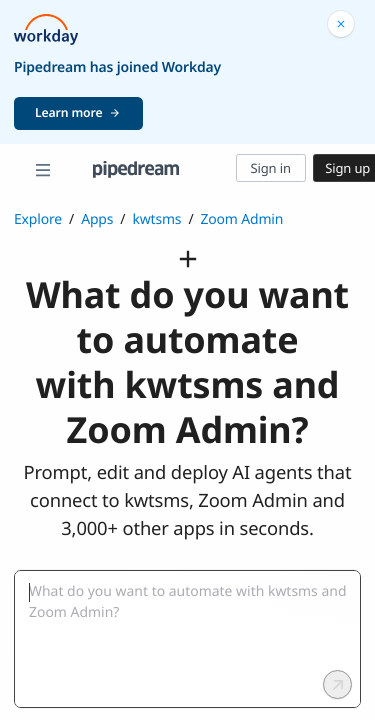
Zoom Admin (241, 219)
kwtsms (156, 219)
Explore (38, 219)
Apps (97, 219)
